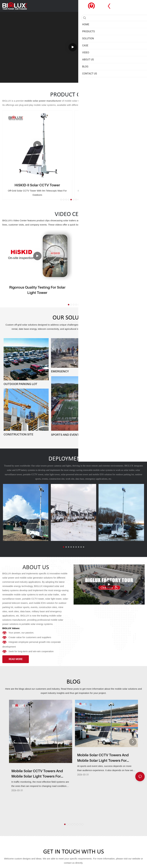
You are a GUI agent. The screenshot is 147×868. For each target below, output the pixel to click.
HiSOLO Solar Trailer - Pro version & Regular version (110, 290)
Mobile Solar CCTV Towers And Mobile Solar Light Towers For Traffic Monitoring (37, 774)
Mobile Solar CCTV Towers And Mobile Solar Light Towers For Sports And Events (103, 759)
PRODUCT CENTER (73, 95)
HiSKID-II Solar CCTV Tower (37, 185)
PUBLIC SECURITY (111, 435)
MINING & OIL (108, 397)
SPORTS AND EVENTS (66, 435)
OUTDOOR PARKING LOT (20, 384)
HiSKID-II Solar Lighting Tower (110, 185)
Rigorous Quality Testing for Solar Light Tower (37, 290)
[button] (61, 200)
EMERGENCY (60, 371)
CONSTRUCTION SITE (18, 434)
